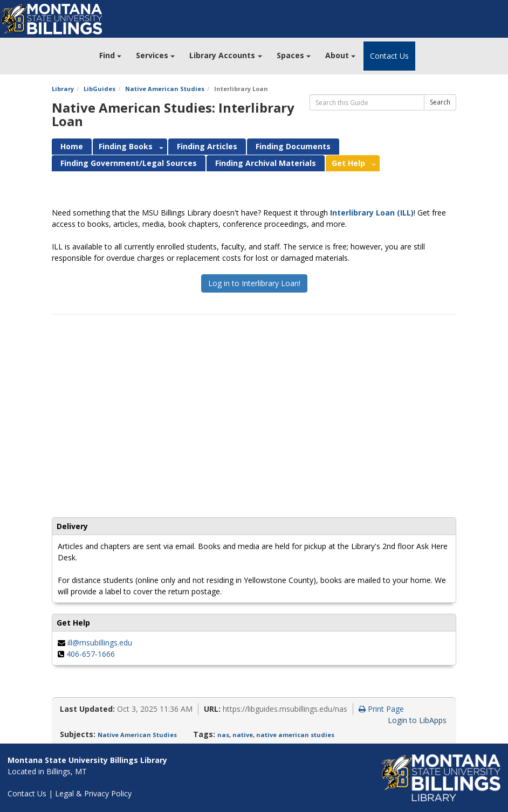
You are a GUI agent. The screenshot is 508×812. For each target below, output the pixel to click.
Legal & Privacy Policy (93, 793)
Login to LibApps (417, 720)
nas (223, 735)
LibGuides (99, 89)
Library (63, 89)
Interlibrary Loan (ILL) (372, 213)
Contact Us (389, 56)
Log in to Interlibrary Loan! (254, 283)
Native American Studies (165, 89)
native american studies (295, 735)
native (243, 735)
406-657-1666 (91, 654)
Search (440, 102)
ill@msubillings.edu (100, 643)
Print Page (381, 709)
